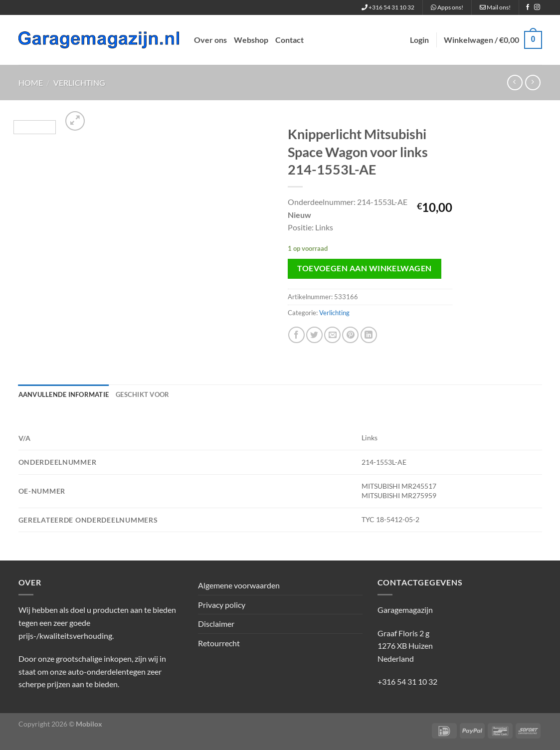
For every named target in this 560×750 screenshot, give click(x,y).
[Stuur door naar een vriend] (332, 335)
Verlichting (79, 83)
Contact (289, 40)
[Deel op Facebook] (296, 335)
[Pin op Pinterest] (350, 335)
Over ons (210, 40)
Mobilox (89, 724)
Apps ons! (447, 7)
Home (31, 83)
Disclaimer (216, 624)
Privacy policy (222, 605)
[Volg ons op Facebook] (528, 7)
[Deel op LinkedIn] (369, 335)
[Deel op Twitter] (314, 335)
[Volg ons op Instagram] (537, 7)
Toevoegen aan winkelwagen (365, 268)
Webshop (251, 40)
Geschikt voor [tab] (142, 394)
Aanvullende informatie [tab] (64, 394)
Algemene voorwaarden (239, 585)
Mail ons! (495, 7)
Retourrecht (219, 643)
